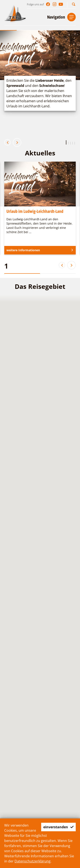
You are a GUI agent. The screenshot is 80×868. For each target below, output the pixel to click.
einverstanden (58, 827)
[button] (74, 4)
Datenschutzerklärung (33, 861)
